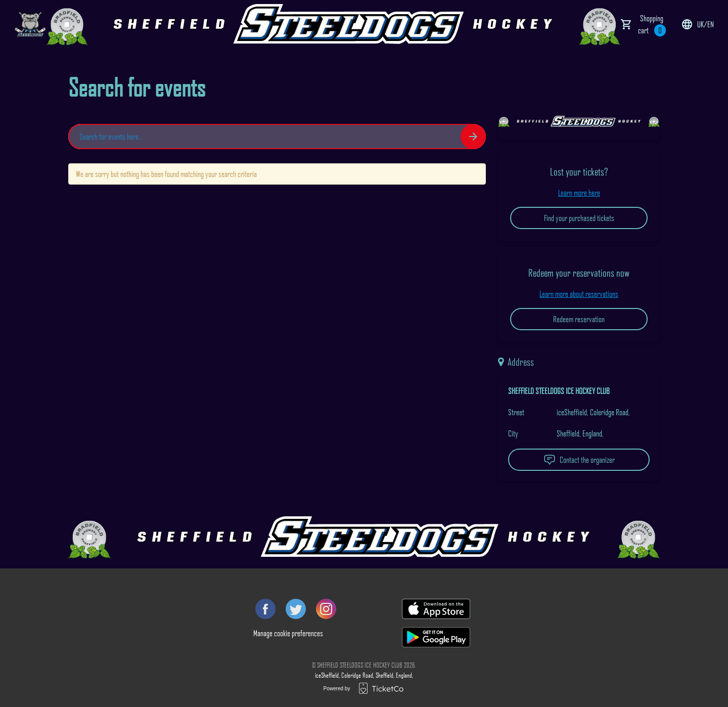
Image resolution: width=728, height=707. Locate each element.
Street (516, 412)
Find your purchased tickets (579, 218)
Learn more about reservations (579, 294)
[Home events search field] (277, 137)
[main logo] (30, 24)
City (513, 433)
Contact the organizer (579, 460)
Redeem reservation (579, 319)
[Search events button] (473, 137)
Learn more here (579, 193)
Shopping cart (652, 25)
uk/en (697, 24)
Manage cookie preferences (288, 633)
